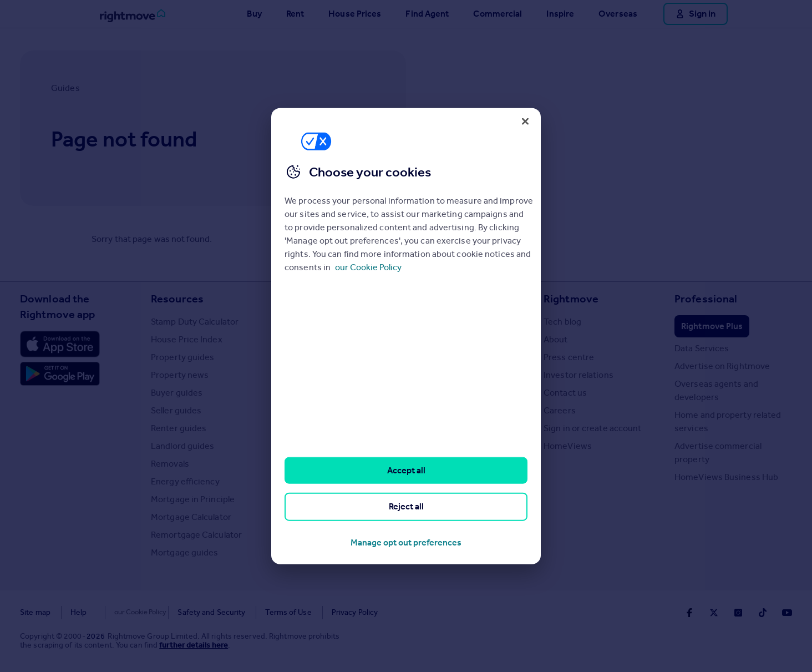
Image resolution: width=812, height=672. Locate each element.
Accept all (406, 470)
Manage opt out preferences (406, 542)
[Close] (525, 121)
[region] (406, 336)
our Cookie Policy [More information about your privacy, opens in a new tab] (368, 267)
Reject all (406, 506)
